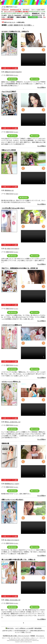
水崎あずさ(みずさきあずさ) (13, 72)
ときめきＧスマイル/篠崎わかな (12, 325)
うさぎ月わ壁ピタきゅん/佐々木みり (13, 208)
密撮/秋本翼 (5, 443)
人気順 (10, 25)
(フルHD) (35, 79)
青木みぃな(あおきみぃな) (13, 422)
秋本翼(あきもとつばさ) (12, 484)
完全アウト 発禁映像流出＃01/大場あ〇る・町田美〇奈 (20, 268)
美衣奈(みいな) (9, 190)
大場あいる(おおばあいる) (13, 600)
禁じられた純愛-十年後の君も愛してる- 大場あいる (18, 560)
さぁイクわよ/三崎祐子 (9, 92)
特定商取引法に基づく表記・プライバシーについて (16, 636)
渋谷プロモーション (12, 75)
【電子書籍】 (10, 17)
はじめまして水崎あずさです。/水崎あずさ (15, 31)
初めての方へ (10, 628)
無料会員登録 (38, 628)
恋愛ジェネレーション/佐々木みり (12, 500)
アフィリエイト (40, 636)
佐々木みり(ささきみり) (12, 249)
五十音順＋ (28, 25)
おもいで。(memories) (15, 15)
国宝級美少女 (36, 13)
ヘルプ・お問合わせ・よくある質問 (24, 628)
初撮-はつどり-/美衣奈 (9, 150)
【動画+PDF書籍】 (21, 17)
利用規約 (33, 636)
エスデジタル (26, 15)
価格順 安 (17, 25)
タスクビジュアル (37, 15)
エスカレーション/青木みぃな (11, 382)
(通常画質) (12, 79)
